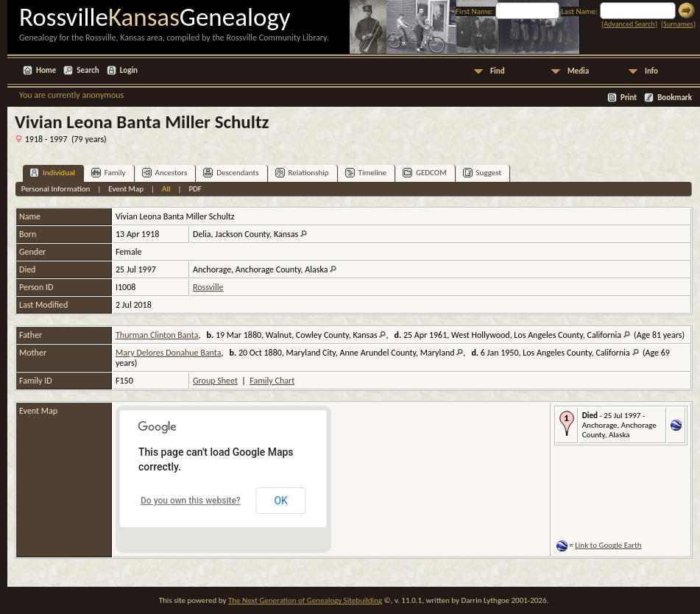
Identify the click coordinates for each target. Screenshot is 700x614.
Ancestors (165, 173)
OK (280, 501)
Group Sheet (215, 381)
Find (498, 71)
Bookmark (675, 98)
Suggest (482, 173)
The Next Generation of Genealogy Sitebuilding (305, 600)
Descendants (231, 173)
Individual (52, 173)
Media (578, 71)
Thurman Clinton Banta (157, 335)
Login (129, 70)
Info (651, 71)
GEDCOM (425, 173)
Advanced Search (629, 24)
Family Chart (272, 381)
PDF (195, 189)
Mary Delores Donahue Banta (168, 353)
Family (109, 173)
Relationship (302, 173)
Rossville (208, 287)
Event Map (126, 189)
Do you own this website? (191, 501)
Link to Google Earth (608, 545)
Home (46, 70)
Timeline (366, 173)
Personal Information (56, 189)
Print (629, 98)
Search (88, 70)
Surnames (678, 24)
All (166, 189)
